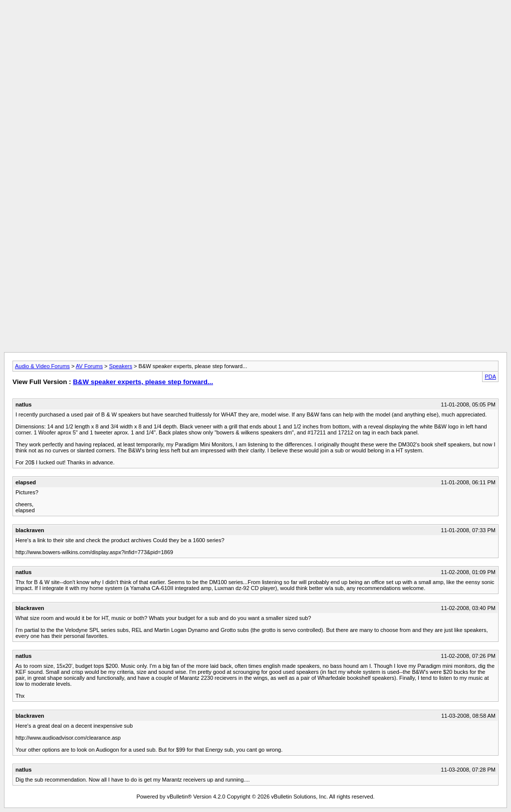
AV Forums (89, 366)
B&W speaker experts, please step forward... (143, 382)
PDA (490, 377)
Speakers (121, 366)
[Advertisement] (255, 26)
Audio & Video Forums (42, 366)
